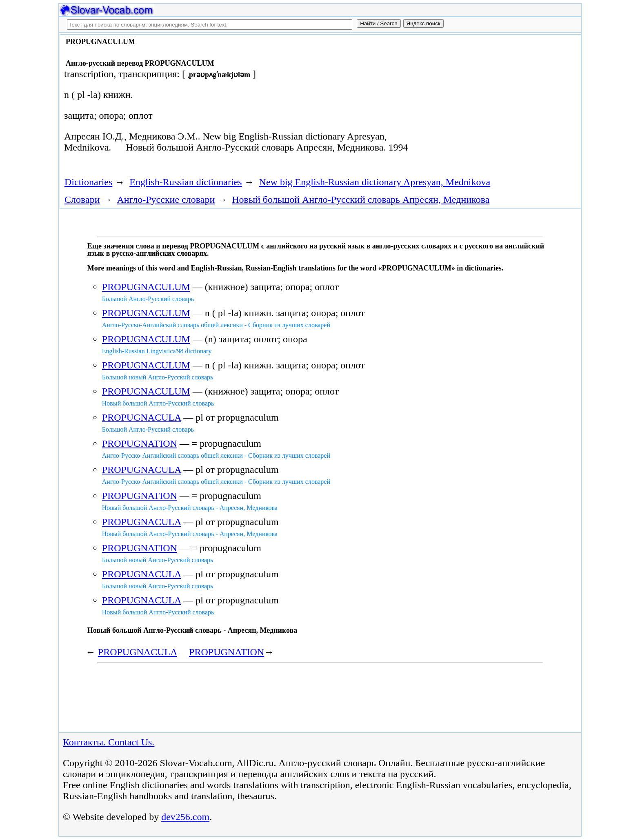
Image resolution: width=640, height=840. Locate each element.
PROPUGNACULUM (146, 287)
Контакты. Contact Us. (109, 742)
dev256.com (185, 817)
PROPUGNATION (140, 443)
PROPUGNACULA (141, 417)
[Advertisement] (486, 103)
